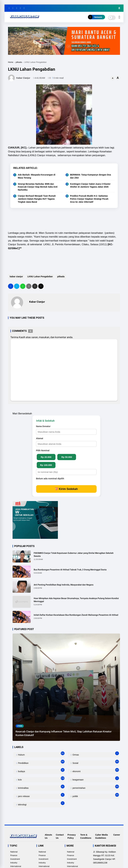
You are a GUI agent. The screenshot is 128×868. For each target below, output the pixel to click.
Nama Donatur (43, 426)
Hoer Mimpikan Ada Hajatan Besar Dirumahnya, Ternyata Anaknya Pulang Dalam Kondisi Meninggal (76, 600)
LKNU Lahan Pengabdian (40, 276)
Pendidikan (41, 762)
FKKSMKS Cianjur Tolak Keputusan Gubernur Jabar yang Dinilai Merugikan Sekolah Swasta (74, 555)
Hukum (41, 754)
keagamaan (95, 779)
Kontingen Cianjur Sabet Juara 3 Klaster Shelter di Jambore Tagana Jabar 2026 (90, 185)
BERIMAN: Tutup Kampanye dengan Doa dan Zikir (91, 176)
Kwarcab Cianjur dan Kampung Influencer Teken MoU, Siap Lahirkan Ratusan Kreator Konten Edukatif (64, 733)
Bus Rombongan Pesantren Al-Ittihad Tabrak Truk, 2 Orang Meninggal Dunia (70, 570)
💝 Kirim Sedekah (66, 489)
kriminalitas (41, 787)
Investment (15, 859)
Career (117, 835)
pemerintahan (95, 787)
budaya (41, 771)
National (14, 852)
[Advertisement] (63, 220)
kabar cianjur (16, 276)
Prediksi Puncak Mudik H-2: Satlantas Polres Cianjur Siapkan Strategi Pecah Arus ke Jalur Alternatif (89, 199)
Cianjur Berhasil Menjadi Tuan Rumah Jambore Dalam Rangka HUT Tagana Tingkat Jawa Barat (37, 199)
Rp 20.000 (46, 457)
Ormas (95, 754)
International (16, 866)
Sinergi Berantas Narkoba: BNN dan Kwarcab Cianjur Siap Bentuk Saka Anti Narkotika (38, 187)
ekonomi (95, 771)
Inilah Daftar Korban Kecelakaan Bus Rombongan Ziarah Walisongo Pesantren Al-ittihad (76, 615)
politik (95, 796)
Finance (14, 855)
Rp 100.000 (46, 465)
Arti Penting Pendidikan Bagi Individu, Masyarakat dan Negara (64, 585)
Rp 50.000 (67, 457)
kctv (41, 779)
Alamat (40, 438)
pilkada (19, 62)
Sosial (95, 762)
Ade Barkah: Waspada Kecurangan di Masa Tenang (37, 176)
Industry (14, 863)
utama (20, 726)
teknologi (41, 804)
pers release (41, 796)
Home (11, 62)
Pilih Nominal (43, 450)
